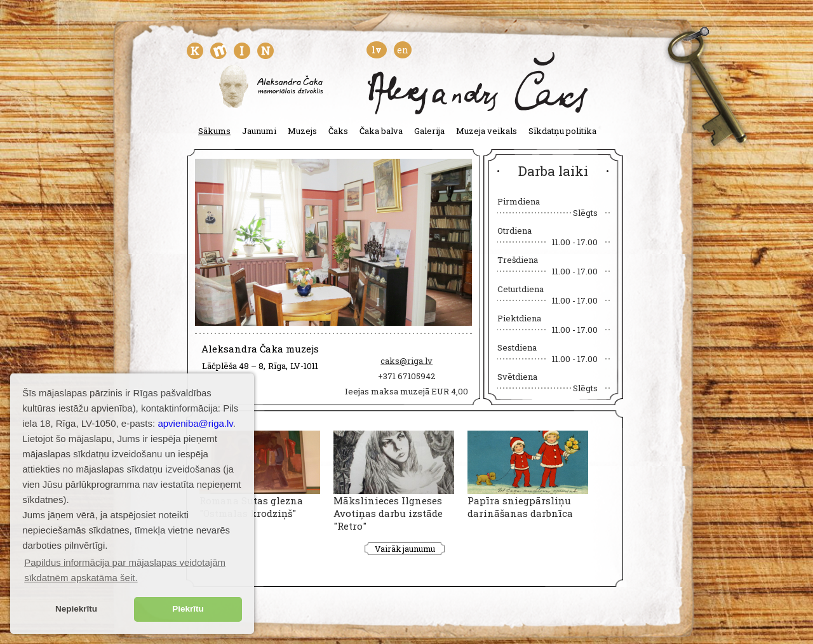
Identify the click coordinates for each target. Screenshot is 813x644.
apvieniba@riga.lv (195, 423)
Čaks (338, 131)
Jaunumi (259, 131)
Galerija (429, 131)
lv (377, 50)
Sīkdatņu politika (562, 131)
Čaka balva (381, 131)
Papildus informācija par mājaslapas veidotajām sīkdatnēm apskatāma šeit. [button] (125, 570)
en (403, 50)
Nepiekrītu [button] (76, 609)
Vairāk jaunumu (405, 549)
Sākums (214, 131)
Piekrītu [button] (188, 609)
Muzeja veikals (487, 131)
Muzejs (302, 131)
